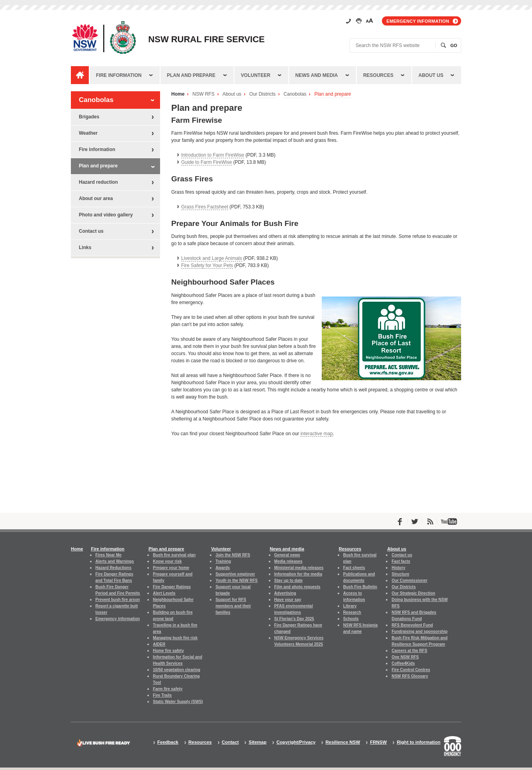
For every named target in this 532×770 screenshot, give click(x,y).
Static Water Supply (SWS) (178, 702)
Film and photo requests (297, 587)
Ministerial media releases (299, 568)
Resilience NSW (343, 742)
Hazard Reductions (113, 568)
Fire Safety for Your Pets (207, 265)
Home (178, 94)
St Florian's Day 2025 (294, 619)
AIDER (159, 644)
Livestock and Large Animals (212, 258)
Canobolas (295, 94)
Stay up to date (289, 580)
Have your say (288, 600)
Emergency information (418, 21)
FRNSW (378, 742)
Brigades (89, 117)
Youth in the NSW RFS (237, 580)
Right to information (419, 742)
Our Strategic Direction (413, 593)
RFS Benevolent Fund (412, 625)
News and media (317, 75)
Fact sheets (354, 568)
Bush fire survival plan (174, 555)
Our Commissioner (409, 580)
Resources (378, 75)
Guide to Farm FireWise (206, 162)
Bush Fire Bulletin (360, 587)
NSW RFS (203, 94)
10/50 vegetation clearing (177, 670)
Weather (88, 133)
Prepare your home (171, 568)
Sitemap (257, 742)
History (398, 568)
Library (350, 606)
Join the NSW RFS (233, 555)
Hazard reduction (98, 182)
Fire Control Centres (411, 670)
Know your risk (167, 561)
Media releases (288, 561)
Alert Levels (164, 593)
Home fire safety (168, 651)
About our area (96, 198)
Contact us (91, 231)
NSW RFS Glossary (410, 676)
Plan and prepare (191, 75)
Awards (223, 568)
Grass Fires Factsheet (205, 207)
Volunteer (256, 75)
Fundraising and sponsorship (419, 632)
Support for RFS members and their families (233, 606)
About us (431, 75)
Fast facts (401, 561)
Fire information (119, 75)
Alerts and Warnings (115, 561)
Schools (351, 619)
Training (223, 561)
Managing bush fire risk (175, 638)
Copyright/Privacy (296, 742)
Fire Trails (162, 695)
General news (287, 555)
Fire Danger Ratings (172, 587)
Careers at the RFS (409, 651)
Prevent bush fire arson (118, 600)
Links (85, 247)
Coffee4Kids (403, 663)
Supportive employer (235, 574)
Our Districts (262, 94)
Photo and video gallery (106, 215)
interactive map (316, 434)
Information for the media (298, 574)
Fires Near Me (109, 555)
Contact (230, 742)
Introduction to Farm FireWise (213, 155)
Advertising (285, 593)
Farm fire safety (168, 689)
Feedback (168, 742)
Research (352, 612)
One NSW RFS (405, 657)
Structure (400, 574)
